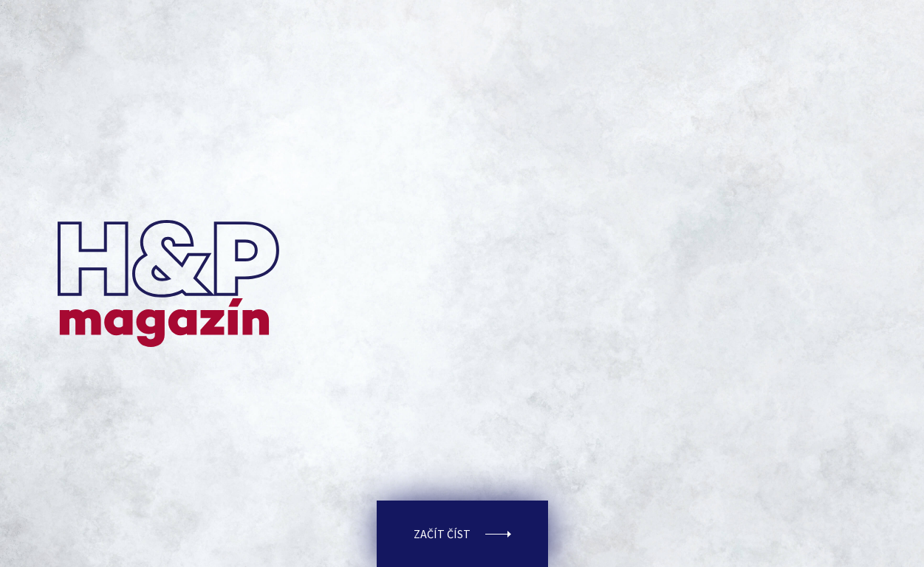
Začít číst (462, 534)
